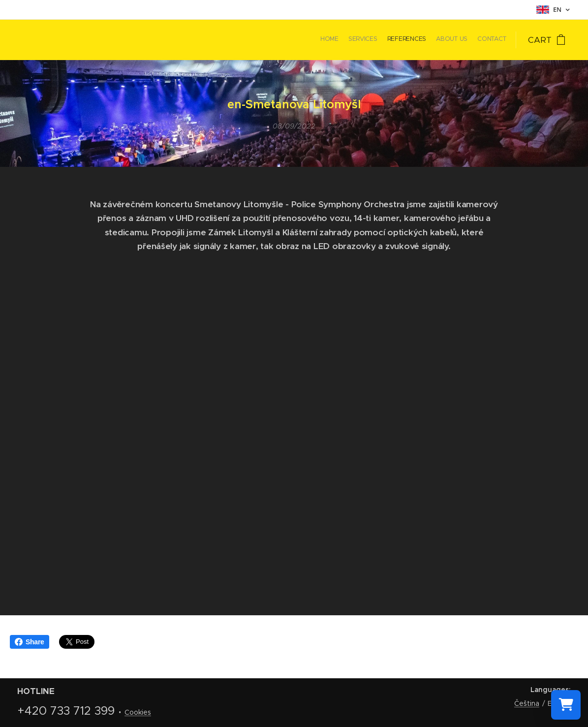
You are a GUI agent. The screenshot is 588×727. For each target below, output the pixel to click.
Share (30, 642)
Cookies (138, 712)
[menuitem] (468, 40)
